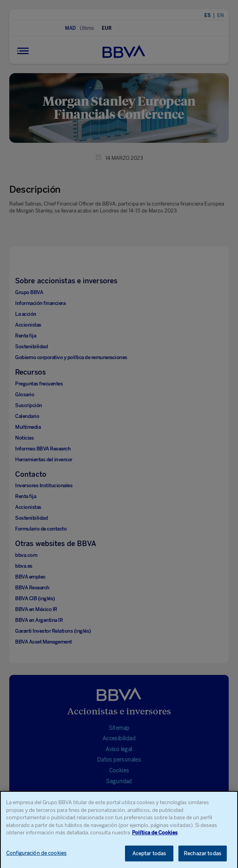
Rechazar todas (203, 859)
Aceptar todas (149, 859)
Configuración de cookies (36, 859)
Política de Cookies (155, 838)
